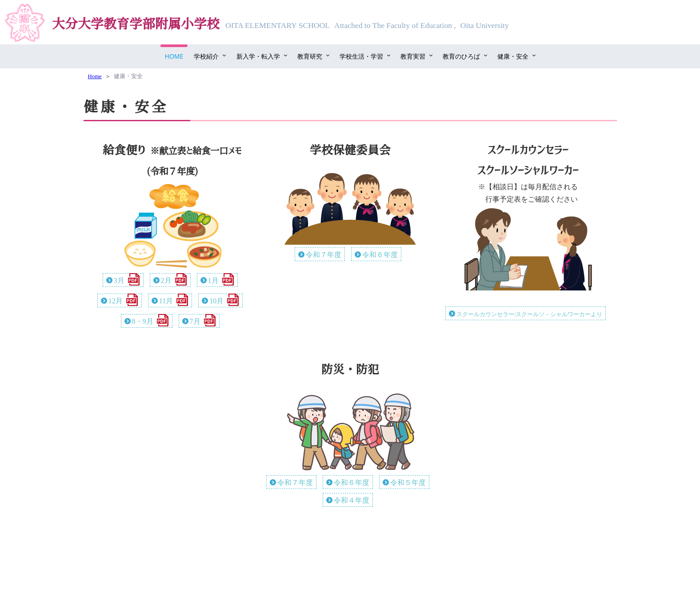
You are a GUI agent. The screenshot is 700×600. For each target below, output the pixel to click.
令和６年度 (380, 255)
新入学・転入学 (258, 56)
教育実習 (413, 56)
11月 (166, 301)
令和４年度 (352, 500)
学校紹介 (206, 56)
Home (174, 56)
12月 (116, 301)
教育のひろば (461, 56)
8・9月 (143, 321)
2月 (166, 280)
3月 (119, 280)
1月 (213, 280)
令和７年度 (324, 255)
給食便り (124, 150)
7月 (195, 321)
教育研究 (310, 56)
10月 (216, 301)
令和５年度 (408, 483)
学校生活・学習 (361, 56)
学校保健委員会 (350, 150)
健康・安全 (513, 56)
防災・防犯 (350, 370)
